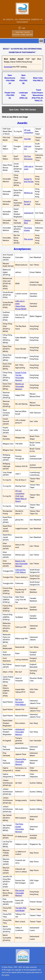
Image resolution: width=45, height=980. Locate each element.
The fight (27, 139)
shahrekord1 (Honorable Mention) (20, 732)
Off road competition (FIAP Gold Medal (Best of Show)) (21, 496)
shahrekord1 (29, 213)
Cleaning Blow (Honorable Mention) (21, 762)
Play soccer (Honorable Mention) (20, 893)
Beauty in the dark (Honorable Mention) (21, 564)
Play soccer (28, 239)
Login (24, 28)
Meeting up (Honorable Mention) (20, 386)
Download (8, 67)
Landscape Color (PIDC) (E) (23, 95)
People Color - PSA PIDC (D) (10, 95)
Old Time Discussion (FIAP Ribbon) (21, 702)
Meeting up (28, 193)
